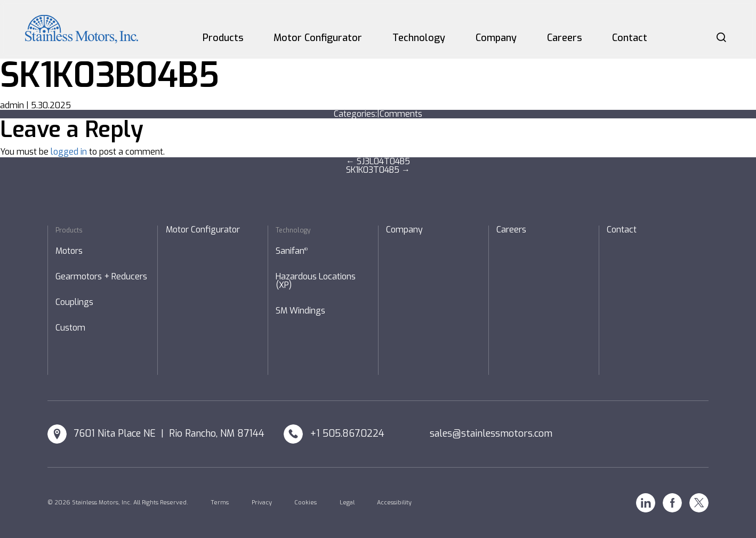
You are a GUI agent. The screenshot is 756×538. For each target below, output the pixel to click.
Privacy (262, 503)
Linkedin (646, 503)
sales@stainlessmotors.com (491, 433)
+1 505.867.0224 (347, 433)
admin (12, 105)
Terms (220, 503)
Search (721, 37)
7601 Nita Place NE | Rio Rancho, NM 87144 (169, 433)
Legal (347, 503)
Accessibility (394, 503)
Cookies (305, 503)
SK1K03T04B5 (378, 170)
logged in (69, 152)
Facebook (672, 503)
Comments (401, 114)
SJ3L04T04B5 (378, 161)
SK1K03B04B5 (109, 75)
